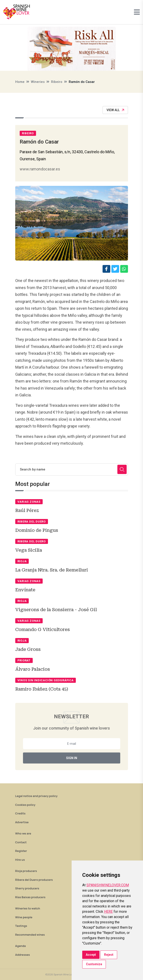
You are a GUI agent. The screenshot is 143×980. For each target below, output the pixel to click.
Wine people (24, 917)
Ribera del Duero (32, 522)
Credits (20, 813)
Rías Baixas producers (30, 897)
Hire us (20, 860)
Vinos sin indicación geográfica (46, 680)
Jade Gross (28, 649)
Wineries (38, 82)
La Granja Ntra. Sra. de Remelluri (52, 570)
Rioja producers (26, 871)
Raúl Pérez (27, 510)
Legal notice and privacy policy (36, 796)
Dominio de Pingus (37, 530)
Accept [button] (91, 955)
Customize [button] (94, 964)
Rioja (22, 561)
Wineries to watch (28, 908)
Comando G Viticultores (43, 629)
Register (21, 851)
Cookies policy (25, 805)
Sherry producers (27, 888)
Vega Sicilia (29, 550)
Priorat (24, 660)
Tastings (21, 926)
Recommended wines (30, 935)
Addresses (23, 955)
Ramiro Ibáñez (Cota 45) (42, 689)
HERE (108, 912)
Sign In (72, 758)
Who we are (23, 833)
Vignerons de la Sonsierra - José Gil (56, 610)
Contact (21, 842)
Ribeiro (57, 82)
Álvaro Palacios (33, 669)
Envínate (25, 590)
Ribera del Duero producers (34, 880)
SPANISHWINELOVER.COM (108, 885)
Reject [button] (109, 955)
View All (115, 110)
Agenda (21, 946)
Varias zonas (29, 502)
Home (20, 82)
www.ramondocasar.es (40, 169)
